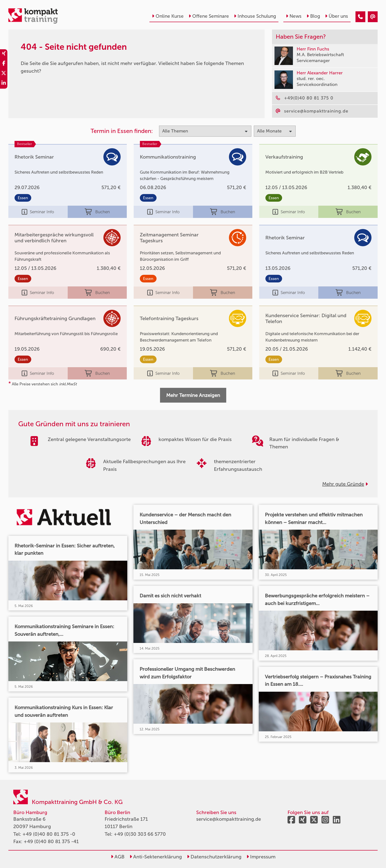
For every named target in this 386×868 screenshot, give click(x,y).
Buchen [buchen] (97, 212)
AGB (118, 857)
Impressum (261, 857)
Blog (313, 16)
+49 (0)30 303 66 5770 (140, 834)
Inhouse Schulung (255, 16)
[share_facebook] (4, 64)
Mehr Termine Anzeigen (193, 395)
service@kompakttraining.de (229, 819)
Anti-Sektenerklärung (156, 857)
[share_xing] (4, 54)
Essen (23, 198)
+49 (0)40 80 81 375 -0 (49, 834)
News (294, 16)
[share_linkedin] (4, 84)
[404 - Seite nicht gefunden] (360, 17)
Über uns (337, 16)
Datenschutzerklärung (214, 857)
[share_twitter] (4, 74)
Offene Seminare (209, 16)
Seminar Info (38, 212)
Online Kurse (168, 16)
